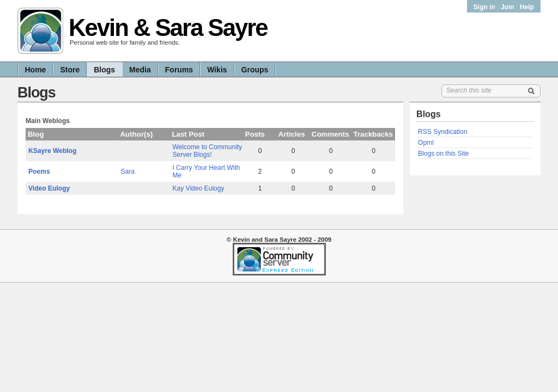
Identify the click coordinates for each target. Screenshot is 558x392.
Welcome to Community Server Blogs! (207, 151)
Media (140, 70)
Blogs (104, 70)
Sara (128, 171)
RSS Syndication (443, 132)
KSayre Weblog (52, 151)
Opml (426, 143)
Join (508, 7)
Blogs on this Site (443, 154)
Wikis (217, 70)
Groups (255, 70)
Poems (39, 171)
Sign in (486, 7)
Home (36, 70)
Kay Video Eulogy (198, 188)
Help (527, 7)
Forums (179, 70)
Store (70, 70)
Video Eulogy (49, 188)
